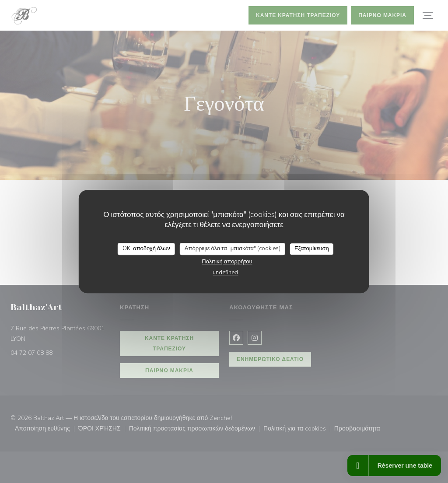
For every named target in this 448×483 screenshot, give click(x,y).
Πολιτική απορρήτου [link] (227, 262)
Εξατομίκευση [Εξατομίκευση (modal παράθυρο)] (312, 248)
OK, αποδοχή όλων (146, 248)
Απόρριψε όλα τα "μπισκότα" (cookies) (233, 248)
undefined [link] (225, 273)
